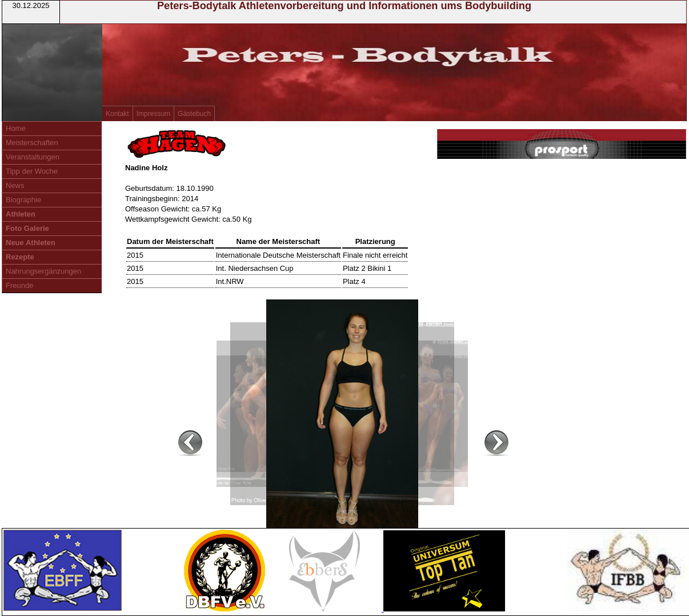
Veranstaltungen (33, 157)
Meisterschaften (32, 143)
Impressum (153, 114)
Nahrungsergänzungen (43, 271)
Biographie (23, 200)
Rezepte (20, 257)
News (15, 185)
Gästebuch (194, 114)
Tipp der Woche (32, 171)
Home (16, 128)
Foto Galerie (27, 228)
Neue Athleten (31, 243)
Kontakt (117, 114)
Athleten (21, 214)
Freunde (19, 285)
